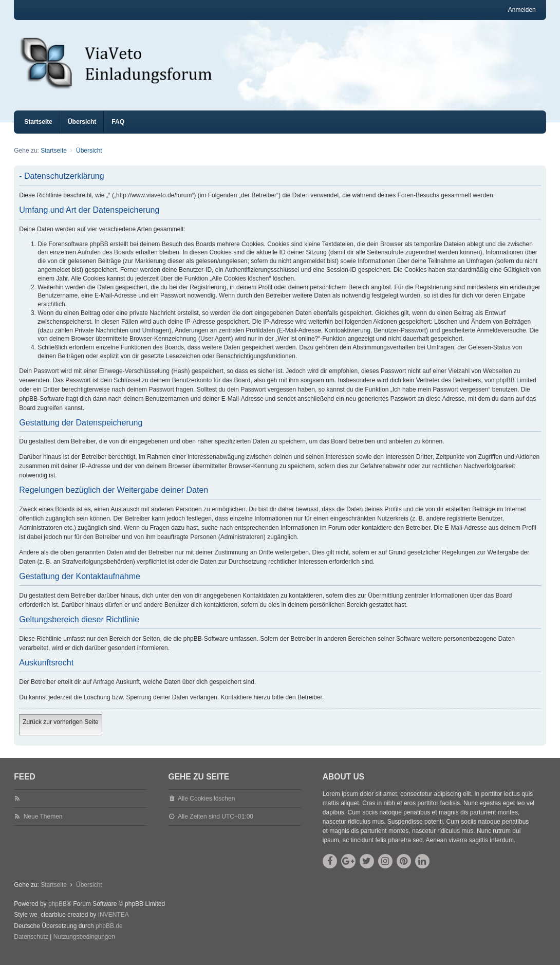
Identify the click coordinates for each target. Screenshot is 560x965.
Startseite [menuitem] (38, 131)
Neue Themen (43, 826)
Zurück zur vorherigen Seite (60, 731)
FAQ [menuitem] (118, 131)
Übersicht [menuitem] (82, 131)
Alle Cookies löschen (206, 808)
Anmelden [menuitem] (522, 10)
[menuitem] (31, 947)
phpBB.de (109, 935)
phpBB (58, 913)
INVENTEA (114, 924)
